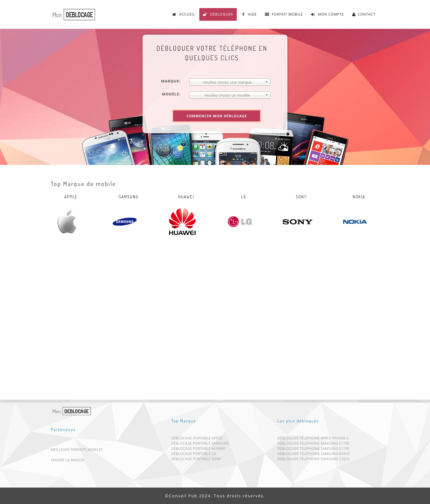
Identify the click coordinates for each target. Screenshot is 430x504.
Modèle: (171, 94)
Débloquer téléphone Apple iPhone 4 (313, 439)
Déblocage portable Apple (197, 439)
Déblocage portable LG (194, 455)
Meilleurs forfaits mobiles (77, 450)
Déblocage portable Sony (196, 460)
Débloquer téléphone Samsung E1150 (313, 444)
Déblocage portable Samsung (200, 444)
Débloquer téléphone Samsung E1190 (313, 450)
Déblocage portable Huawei (198, 450)
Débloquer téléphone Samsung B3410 (313, 455)
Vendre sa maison (68, 460)
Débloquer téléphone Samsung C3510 (313, 460)
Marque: (171, 81)
